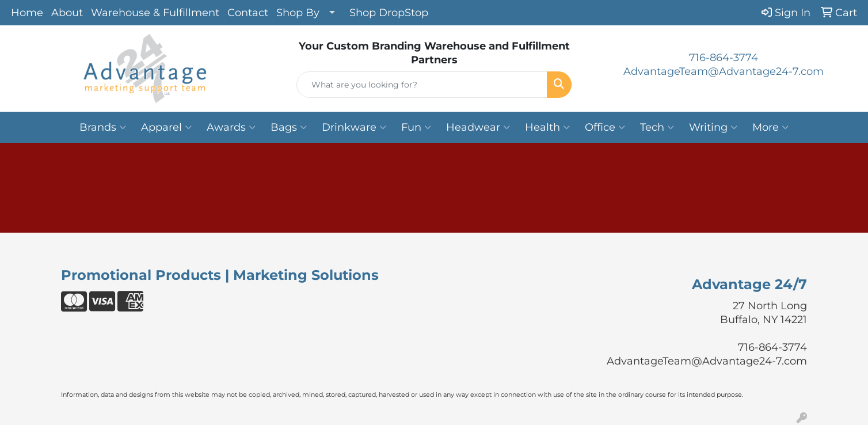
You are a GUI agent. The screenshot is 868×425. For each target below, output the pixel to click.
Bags (289, 127)
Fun (416, 127)
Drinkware (354, 127)
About (67, 13)
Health (547, 127)
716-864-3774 (724, 58)
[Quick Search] (422, 85)
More (770, 127)
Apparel (166, 127)
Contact (248, 13)
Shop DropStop (389, 13)
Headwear (478, 127)
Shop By (298, 13)
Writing (713, 127)
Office (605, 127)
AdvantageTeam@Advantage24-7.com (724, 71)
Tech (657, 127)
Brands (103, 127)
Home (27, 13)
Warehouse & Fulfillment (155, 13)
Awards (231, 127)
